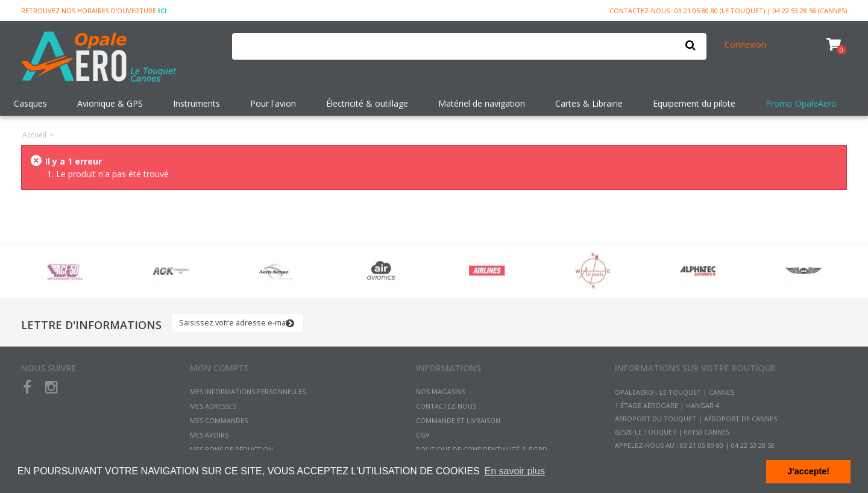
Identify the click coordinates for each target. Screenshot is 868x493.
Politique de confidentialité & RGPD (482, 449)
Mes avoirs (209, 435)
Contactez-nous (640, 11)
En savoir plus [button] (514, 471)
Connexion (745, 44)
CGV (423, 435)
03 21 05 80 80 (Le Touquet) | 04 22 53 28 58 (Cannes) (761, 11)
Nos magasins (441, 391)
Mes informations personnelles (248, 391)
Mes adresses (213, 406)
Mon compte (219, 368)
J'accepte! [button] (808, 471)
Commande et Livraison (458, 420)
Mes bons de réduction (231, 449)
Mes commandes (219, 420)
